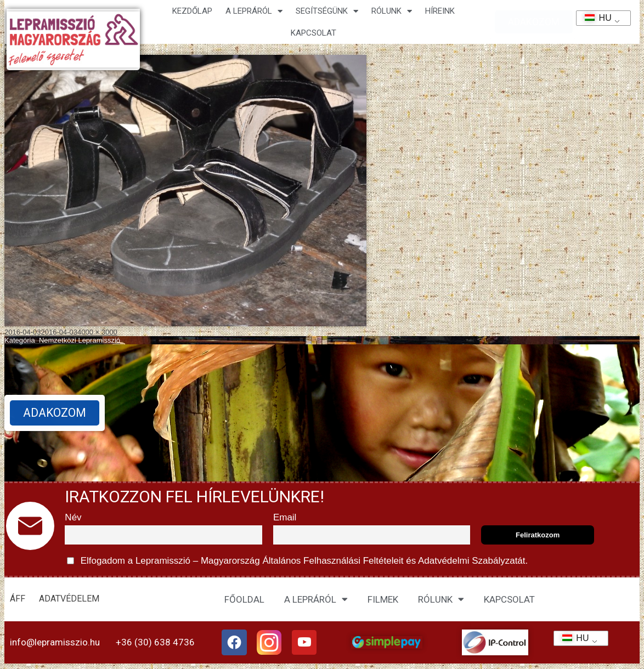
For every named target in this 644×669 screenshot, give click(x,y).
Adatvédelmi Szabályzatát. (472, 561)
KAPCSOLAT (313, 33)
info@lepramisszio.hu (55, 643)
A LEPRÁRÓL (316, 599)
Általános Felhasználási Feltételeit (333, 561)
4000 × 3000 (97, 332)
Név (73, 517)
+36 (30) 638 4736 (155, 643)
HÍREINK (440, 11)
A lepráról (254, 11)
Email (285, 517)
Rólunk (392, 11)
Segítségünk (327, 11)
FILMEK (383, 599)
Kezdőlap (192, 11)
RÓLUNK (441, 599)
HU (594, 18)
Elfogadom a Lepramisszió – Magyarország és (297, 561)
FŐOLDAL (244, 599)
